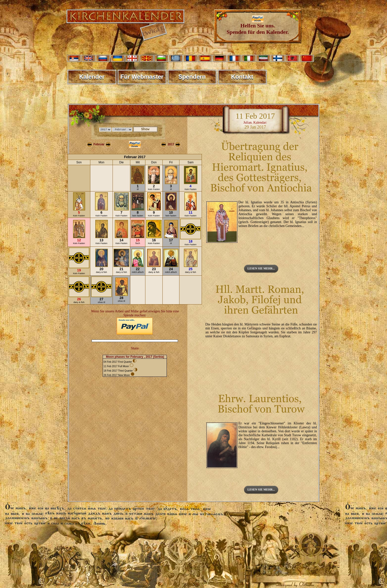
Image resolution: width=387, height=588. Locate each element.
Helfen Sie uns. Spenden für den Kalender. (258, 26)
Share (135, 348)
